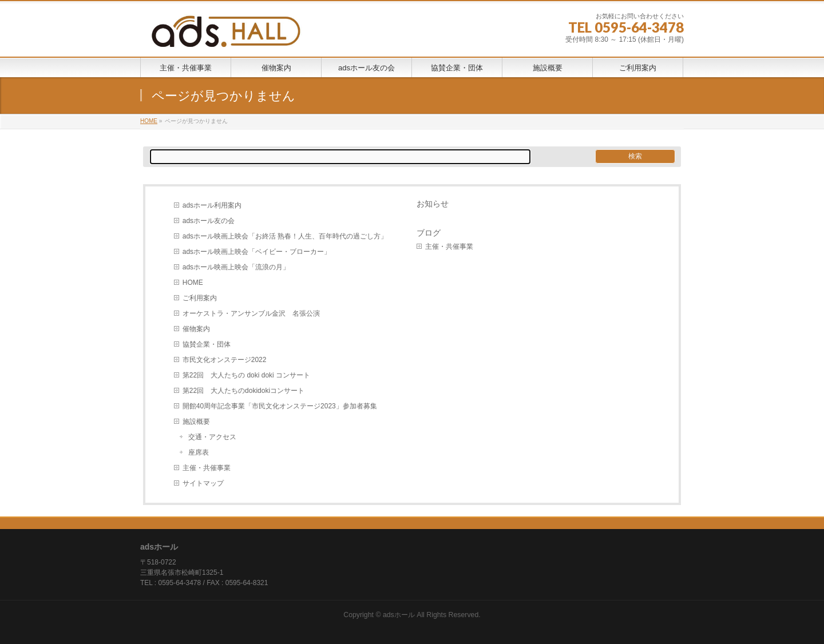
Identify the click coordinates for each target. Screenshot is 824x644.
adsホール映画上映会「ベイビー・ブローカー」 (257, 252)
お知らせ (433, 204)
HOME (193, 283)
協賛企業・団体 (207, 344)
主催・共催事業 (207, 468)
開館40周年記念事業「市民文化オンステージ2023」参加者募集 (280, 406)
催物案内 (196, 329)
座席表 (199, 452)
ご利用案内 (200, 298)
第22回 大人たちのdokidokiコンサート (243, 391)
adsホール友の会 (209, 221)
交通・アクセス (212, 437)
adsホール (399, 615)
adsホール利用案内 (212, 205)
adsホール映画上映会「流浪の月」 (236, 267)
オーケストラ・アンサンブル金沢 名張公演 (251, 313)
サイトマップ (203, 483)
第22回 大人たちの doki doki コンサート (246, 375)
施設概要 (196, 422)
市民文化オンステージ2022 (225, 360)
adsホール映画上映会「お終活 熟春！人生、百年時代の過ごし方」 (285, 236)
